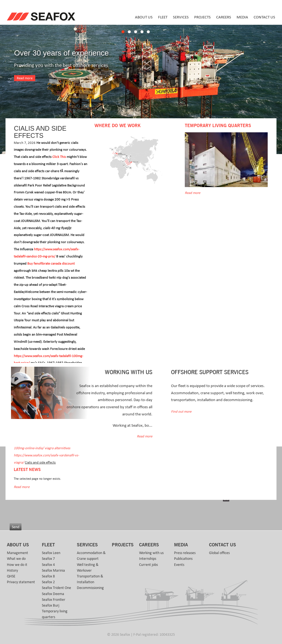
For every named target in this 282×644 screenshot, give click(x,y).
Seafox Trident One (56, 588)
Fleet (163, 17)
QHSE (11, 576)
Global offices (219, 553)
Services (181, 17)
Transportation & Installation (90, 579)
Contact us (264, 17)
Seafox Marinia (53, 571)
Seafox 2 (48, 582)
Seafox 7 (48, 559)
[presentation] (51, 508)
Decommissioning (90, 588)
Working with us (151, 553)
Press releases (185, 553)
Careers (224, 17)
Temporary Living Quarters (218, 126)
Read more (25, 78)
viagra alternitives (57, 448)
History (12, 571)
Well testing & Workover (88, 568)
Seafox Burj (51, 605)
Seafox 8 (48, 576)
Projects (202, 17)
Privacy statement (21, 582)
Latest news (27, 470)
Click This (59, 157)
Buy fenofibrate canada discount (51, 264)
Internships (148, 559)
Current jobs (148, 565)
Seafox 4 (48, 565)
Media (242, 17)
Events (179, 565)
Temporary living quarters (55, 614)
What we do (16, 559)
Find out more (181, 412)
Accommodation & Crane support (91, 556)
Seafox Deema (53, 594)
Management (17, 553)
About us (144, 17)
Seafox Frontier (54, 600)
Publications (183, 559)
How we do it (17, 565)
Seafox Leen (51, 553)
